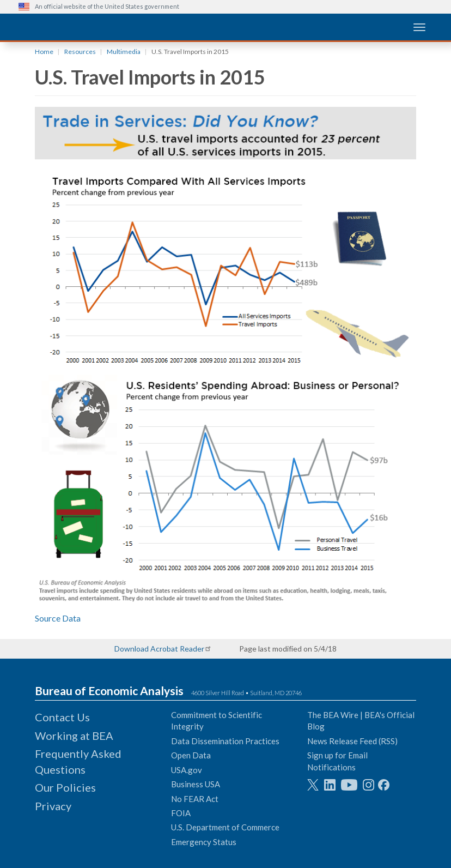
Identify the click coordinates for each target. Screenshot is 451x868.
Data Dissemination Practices (225, 741)
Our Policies (65, 787)
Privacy (53, 806)
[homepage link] (100, 26)
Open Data (191, 755)
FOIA (181, 813)
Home (44, 52)
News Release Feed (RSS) (352, 741)
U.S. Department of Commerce (225, 827)
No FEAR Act (195, 799)
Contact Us (62, 717)
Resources (80, 52)
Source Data (58, 618)
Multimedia (124, 52)
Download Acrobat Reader (159, 649)
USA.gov (187, 770)
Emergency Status (204, 842)
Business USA (196, 784)
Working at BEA (74, 736)
